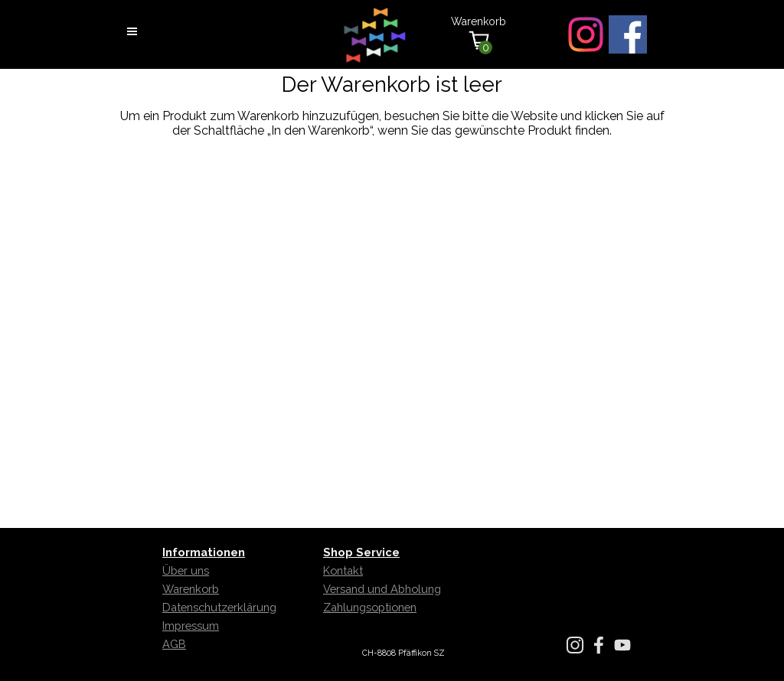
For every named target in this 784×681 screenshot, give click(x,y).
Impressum (191, 626)
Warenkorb (191, 589)
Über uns (186, 570)
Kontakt (343, 570)
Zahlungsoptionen (370, 607)
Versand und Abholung (382, 589)
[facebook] (628, 34)
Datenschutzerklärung (219, 607)
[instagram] (586, 34)
